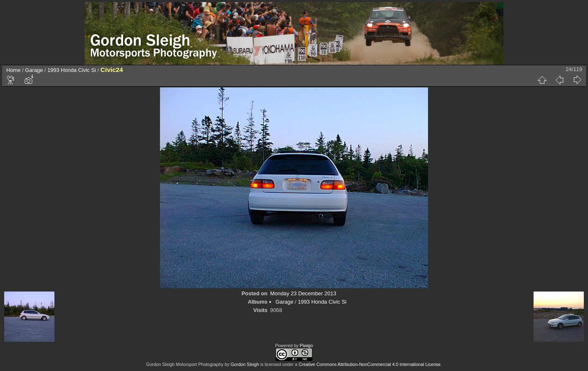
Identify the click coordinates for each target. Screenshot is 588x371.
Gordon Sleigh (245, 364)
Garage (34, 70)
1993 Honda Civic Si (72, 70)
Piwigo (306, 345)
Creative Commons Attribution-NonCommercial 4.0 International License (370, 364)
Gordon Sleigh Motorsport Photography (185, 364)
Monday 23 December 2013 (303, 293)
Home (13, 70)
